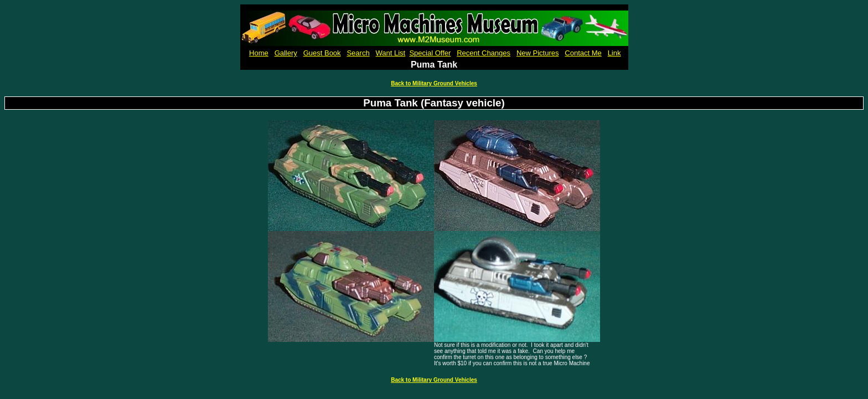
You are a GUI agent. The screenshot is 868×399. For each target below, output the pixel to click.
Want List (391, 53)
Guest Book (322, 53)
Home (259, 53)
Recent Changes (484, 53)
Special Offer (430, 53)
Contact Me (583, 53)
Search (358, 53)
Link (614, 53)
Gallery (286, 53)
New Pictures (538, 53)
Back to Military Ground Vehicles (434, 83)
